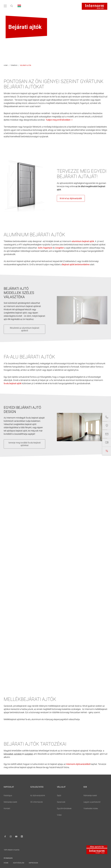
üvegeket (29, 754)
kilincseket (8, 754)
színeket (18, 754)
